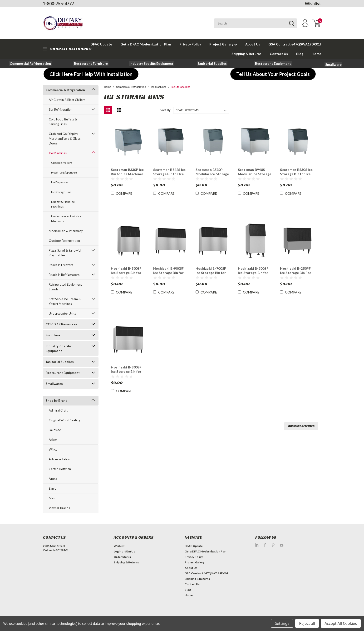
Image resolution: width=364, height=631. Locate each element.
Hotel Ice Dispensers (64, 172)
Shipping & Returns (246, 54)
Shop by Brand (57, 401)
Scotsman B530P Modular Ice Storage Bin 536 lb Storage (212, 174)
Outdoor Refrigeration (64, 241)
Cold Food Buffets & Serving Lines (63, 122)
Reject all (307, 623)
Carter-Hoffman (60, 469)
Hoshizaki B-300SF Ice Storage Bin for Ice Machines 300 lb (254, 273)
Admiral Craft (58, 410)
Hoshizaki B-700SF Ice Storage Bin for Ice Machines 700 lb (211, 273)
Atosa (53, 479)
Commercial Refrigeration (65, 90)
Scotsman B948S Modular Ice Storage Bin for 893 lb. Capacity (255, 176)
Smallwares (54, 384)
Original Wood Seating (64, 420)
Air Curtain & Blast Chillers (67, 100)
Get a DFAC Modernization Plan (146, 44)
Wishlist (313, 4)
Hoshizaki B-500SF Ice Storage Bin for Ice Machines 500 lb (127, 273)
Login (117, 551)
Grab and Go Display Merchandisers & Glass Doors (65, 139)
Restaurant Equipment (63, 373)
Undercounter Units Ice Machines (66, 219)
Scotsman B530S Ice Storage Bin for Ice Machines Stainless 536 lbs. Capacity (296, 176)
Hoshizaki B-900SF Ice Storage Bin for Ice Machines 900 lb (169, 273)
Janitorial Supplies (60, 362)
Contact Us (279, 54)
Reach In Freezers (61, 265)
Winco (53, 449)
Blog (300, 54)
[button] (30, 63)
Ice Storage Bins (61, 192)
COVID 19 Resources (61, 324)
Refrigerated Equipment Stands (65, 287)
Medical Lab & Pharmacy (66, 231)
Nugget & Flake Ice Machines (63, 204)
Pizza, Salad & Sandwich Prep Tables (65, 253)
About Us (253, 44)
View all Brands (59, 508)
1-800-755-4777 (58, 4)
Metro (53, 498)
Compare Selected (301, 426)
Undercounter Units (62, 313)
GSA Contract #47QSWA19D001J (295, 44)
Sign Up (130, 551)
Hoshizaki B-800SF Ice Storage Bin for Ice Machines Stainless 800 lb (126, 373)
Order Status (122, 557)
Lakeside (55, 430)
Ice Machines (58, 153)
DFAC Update (194, 546)
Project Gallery (223, 44)
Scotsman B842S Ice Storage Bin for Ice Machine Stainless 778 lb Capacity (170, 176)
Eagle (52, 488)
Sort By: (166, 110)
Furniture (53, 335)
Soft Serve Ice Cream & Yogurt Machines (65, 301)
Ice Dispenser (60, 182)
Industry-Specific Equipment (59, 348)
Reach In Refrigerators (64, 275)
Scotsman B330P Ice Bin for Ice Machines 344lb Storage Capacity (127, 176)
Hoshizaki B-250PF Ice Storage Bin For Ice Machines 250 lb (296, 273)
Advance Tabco (59, 459)
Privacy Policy (190, 44)
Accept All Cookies (341, 623)
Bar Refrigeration (61, 109)
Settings (282, 623)
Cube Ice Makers (62, 163)
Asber (53, 440)
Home (316, 54)
